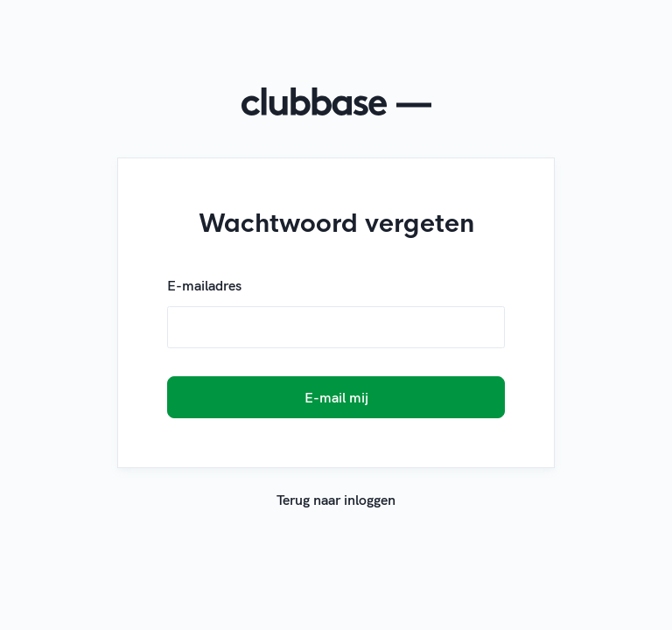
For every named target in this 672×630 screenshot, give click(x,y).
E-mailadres (204, 285)
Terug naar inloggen (336, 500)
